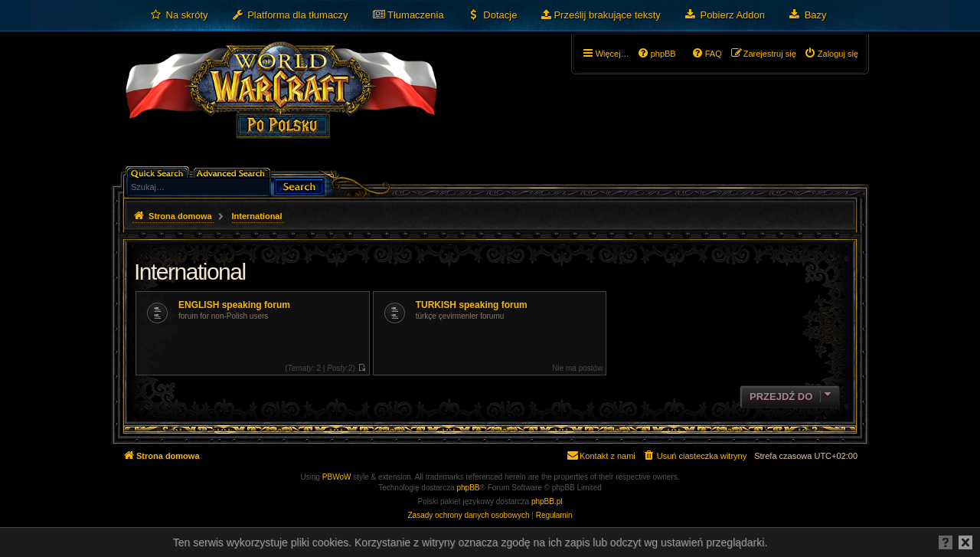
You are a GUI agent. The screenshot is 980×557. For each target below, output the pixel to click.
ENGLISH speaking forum (234, 305)
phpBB (469, 488)
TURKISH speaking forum (472, 305)
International (190, 272)
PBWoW (337, 477)
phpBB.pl (547, 501)
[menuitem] (179, 15)
